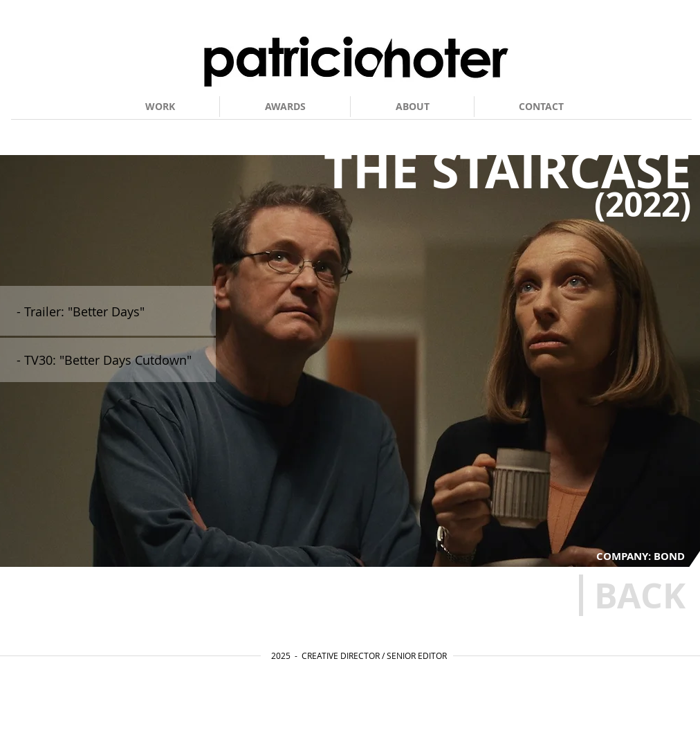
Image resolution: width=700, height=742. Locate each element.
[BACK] (639, 596)
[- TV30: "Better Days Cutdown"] (111, 360)
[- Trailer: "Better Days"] (111, 312)
